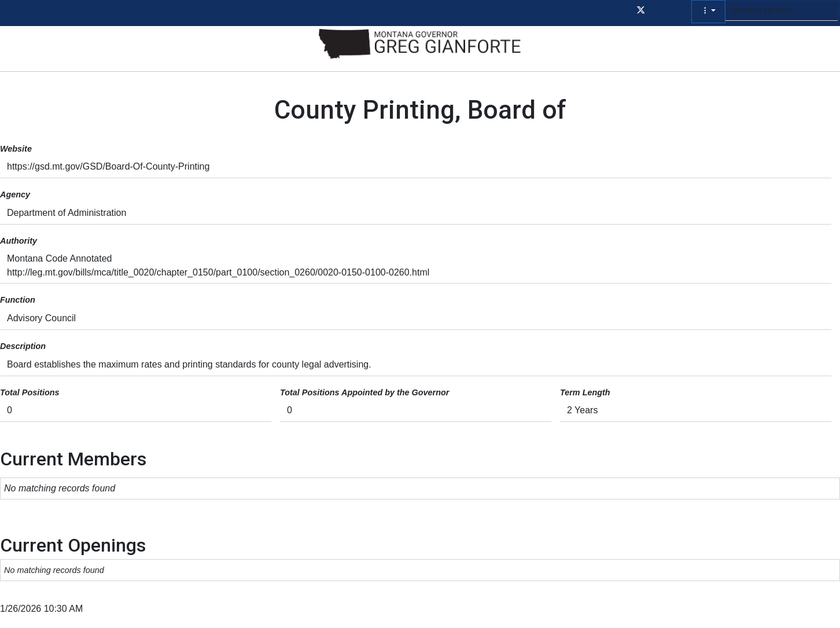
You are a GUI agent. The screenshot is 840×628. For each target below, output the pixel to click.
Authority (19, 241)
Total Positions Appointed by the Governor (364, 392)
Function (18, 300)
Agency (15, 194)
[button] (708, 12)
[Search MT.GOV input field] (782, 11)
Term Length (585, 392)
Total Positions (30, 392)
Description (23, 346)
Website (16, 149)
